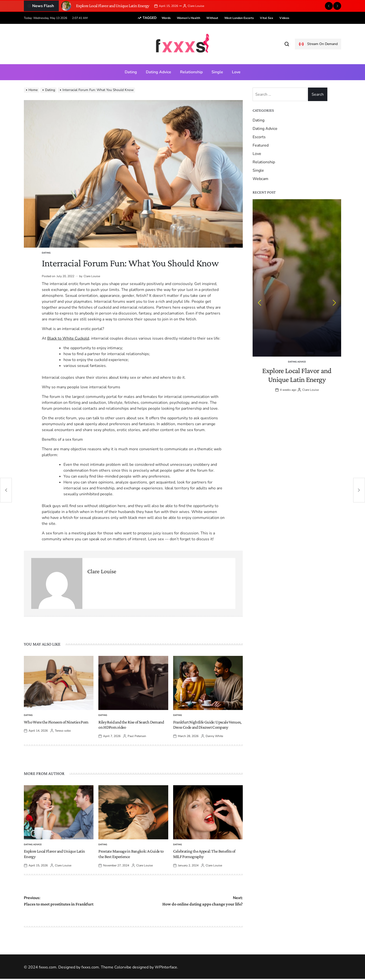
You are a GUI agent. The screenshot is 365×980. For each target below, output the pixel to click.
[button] (329, 6)
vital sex (259, 18)
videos (277, 18)
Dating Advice (159, 72)
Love (236, 72)
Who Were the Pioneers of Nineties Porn (56, 722)
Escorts (259, 137)
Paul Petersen (137, 736)
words (159, 18)
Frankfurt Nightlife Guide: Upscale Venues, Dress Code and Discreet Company (207, 725)
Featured (261, 145)
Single (217, 72)
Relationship (191, 72)
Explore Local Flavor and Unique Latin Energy (113, 6)
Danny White (214, 736)
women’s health (181, 18)
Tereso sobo (63, 731)
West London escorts (231, 18)
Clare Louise (196, 6)
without (205, 18)
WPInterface (166, 967)
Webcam (260, 179)
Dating (131, 72)
